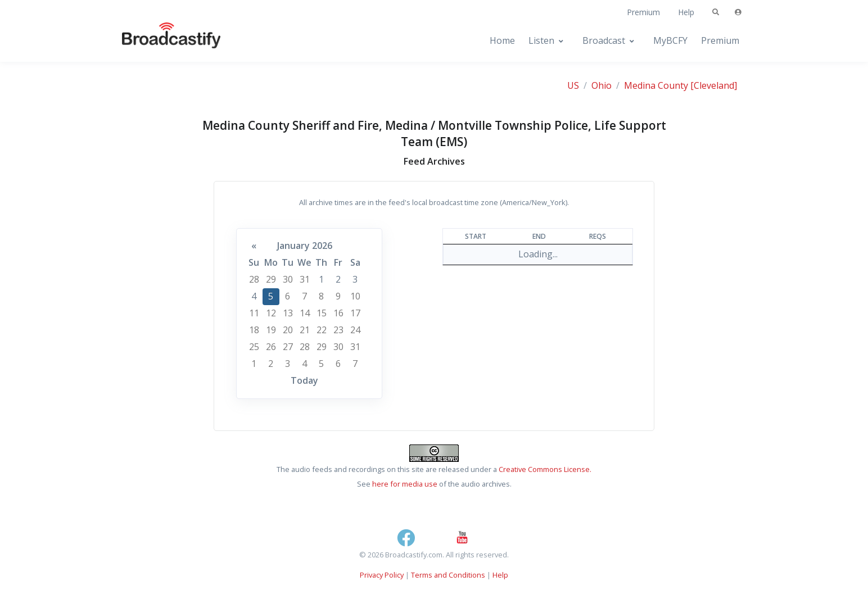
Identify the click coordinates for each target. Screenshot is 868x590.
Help (686, 12)
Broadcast (604, 40)
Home (502, 40)
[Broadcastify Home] (160, 41)
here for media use (405, 484)
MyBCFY (670, 40)
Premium (643, 12)
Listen (541, 40)
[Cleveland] (714, 85)
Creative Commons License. (545, 469)
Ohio (602, 85)
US (573, 85)
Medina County (656, 85)
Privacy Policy (382, 575)
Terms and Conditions (448, 575)
